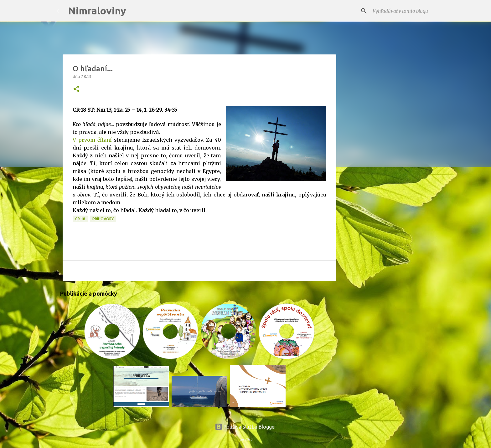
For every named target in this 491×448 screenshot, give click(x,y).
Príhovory (103, 219)
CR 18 (80, 219)
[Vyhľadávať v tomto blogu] (403, 11)
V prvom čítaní (92, 140)
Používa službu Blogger (246, 427)
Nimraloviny (97, 11)
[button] (76, 89)
